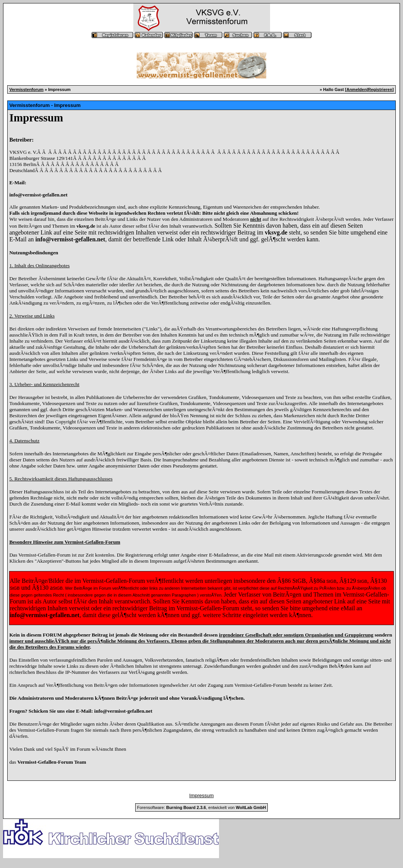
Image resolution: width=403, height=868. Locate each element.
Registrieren (380, 89)
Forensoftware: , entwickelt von (201, 807)
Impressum (201, 795)
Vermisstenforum (26, 89)
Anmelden (356, 89)
